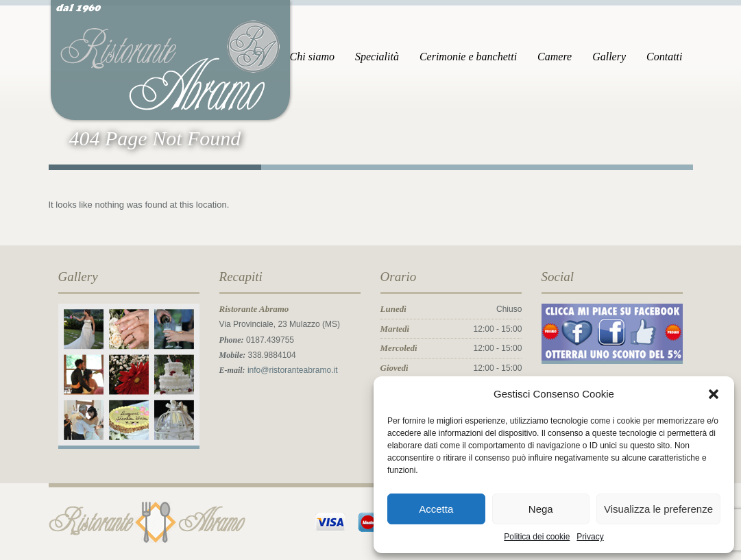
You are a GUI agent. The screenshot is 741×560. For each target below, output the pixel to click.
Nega (541, 509)
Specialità (377, 57)
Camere (555, 57)
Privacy (590, 537)
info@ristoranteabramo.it (293, 370)
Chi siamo (312, 57)
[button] (714, 394)
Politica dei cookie (537, 537)
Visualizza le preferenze (658, 509)
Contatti (664, 57)
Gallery (609, 57)
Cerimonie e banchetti (468, 57)
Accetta (436, 509)
